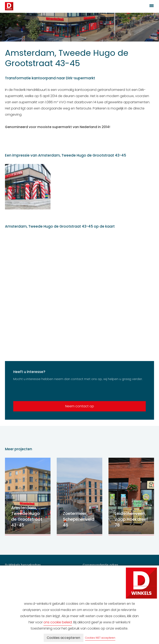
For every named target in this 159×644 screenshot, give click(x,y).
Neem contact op (80, 406)
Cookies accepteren (63, 638)
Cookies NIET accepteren (100, 638)
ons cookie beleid (58, 622)
